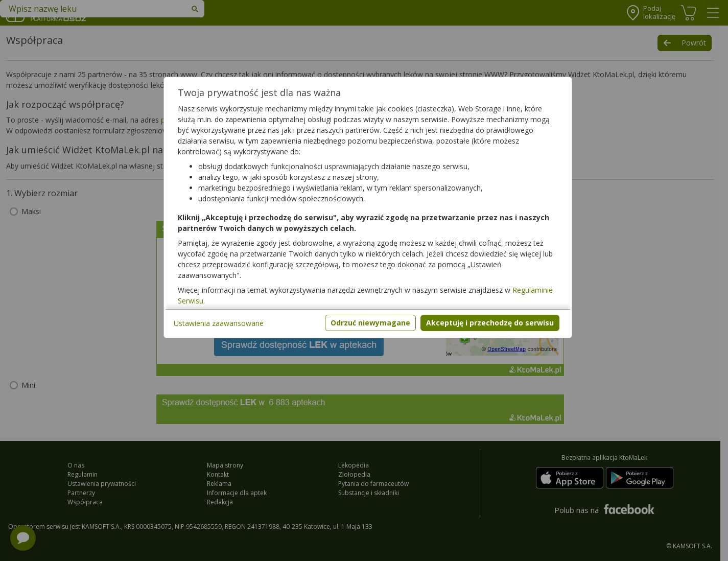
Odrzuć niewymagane (370, 323)
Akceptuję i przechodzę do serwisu (490, 323)
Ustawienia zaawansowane (219, 323)
